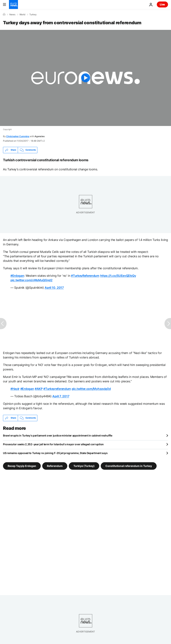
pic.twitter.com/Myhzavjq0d (91, 389)
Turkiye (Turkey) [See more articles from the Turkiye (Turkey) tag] (84, 466)
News (12, 15)
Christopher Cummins (18, 136)
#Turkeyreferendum (57, 389)
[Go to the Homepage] (13, 4)
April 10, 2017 (54, 288)
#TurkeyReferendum (85, 276)
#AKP (39, 389)
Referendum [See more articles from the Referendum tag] (55, 466)
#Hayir (15, 389)
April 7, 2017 (61, 396)
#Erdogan (17, 276)
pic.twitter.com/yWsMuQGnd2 (31, 280)
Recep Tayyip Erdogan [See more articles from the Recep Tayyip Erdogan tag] (22, 466)
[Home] (4, 14)
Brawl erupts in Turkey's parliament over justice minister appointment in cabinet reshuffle (58, 435)
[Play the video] (85, 78)
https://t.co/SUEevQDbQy (118, 276)
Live (162, 4)
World (22, 15)
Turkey (33, 15)
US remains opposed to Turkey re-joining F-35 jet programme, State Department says (55, 453)
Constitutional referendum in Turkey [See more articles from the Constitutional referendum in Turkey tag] (129, 466)
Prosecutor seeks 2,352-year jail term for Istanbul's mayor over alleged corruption (53, 444)
